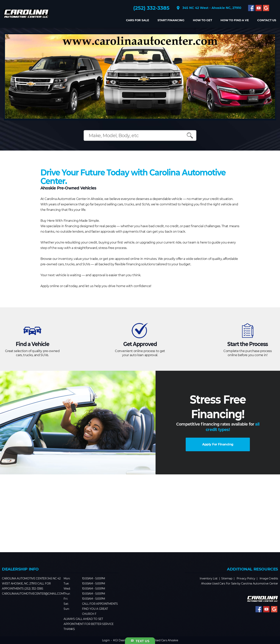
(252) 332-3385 (151, 8)
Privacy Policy (246, 578)
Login (106, 640)
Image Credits (269, 578)
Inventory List (209, 578)
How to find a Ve (235, 20)
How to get (203, 20)
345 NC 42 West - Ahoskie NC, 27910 (209, 8)
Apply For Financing (218, 444)
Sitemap (227, 578)
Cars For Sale (137, 20)
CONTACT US (267, 20)
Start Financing (171, 20)
